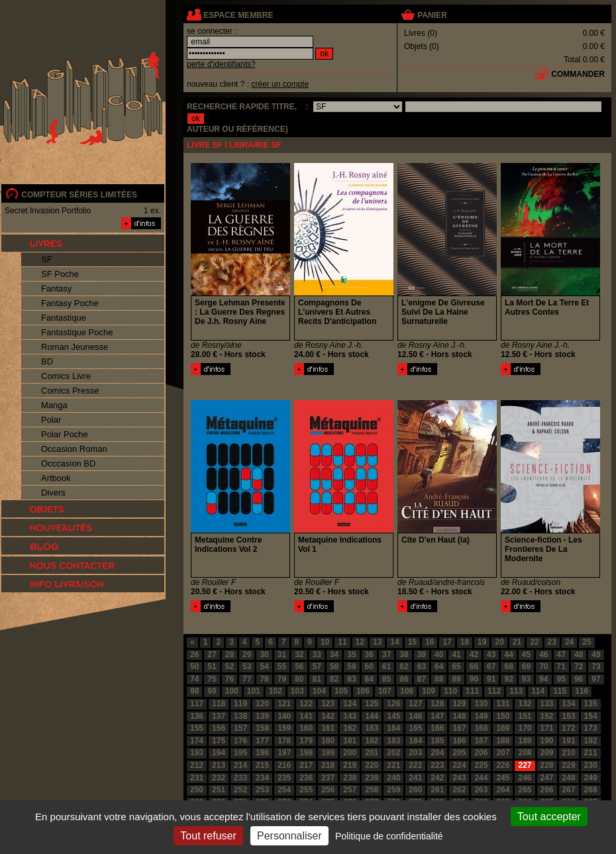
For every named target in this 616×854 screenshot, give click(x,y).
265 (525, 790)
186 (459, 741)
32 (299, 655)
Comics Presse (70, 391)
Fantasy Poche (70, 303)
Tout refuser (208, 836)
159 (284, 728)
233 (240, 778)
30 (264, 655)
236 (306, 778)
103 (297, 691)
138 (240, 716)
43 (491, 655)
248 (569, 778)
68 (508, 667)
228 (547, 765)
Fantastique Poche (77, 332)
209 (547, 753)
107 (385, 691)
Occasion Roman (74, 449)
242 (437, 778)
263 (481, 790)
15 (412, 642)
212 (197, 765)
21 (517, 642)
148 (459, 716)
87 (422, 679)
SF (47, 259)
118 (219, 704)
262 (459, 790)
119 (240, 704)
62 (404, 667)
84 (369, 679)
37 (386, 655)
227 (525, 765)
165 (415, 728)
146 (415, 716)
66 (474, 667)
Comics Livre (66, 376)
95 (561, 679)
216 (284, 765)
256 (328, 790)
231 (197, 778)
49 (596, 655)
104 (319, 691)
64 (439, 667)
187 (481, 741)
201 (372, 753)
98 (194, 691)
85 (386, 679)
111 (472, 691)
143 (350, 716)
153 (569, 716)
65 (456, 667)
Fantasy (56, 289)
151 (525, 716)
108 (407, 691)
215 (262, 765)
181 (350, 741)
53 (247, 667)
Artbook (56, 478)
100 (232, 691)
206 (481, 753)
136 (197, 716)
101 (254, 691)
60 (369, 667)
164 (393, 728)
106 (363, 691)
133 (547, 704)
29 (247, 655)
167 (459, 728)
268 (591, 790)
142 (328, 716)
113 (516, 691)
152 (547, 716)
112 (494, 691)
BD (47, 361)
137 (219, 716)
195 (240, 753)
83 (351, 679)
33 (317, 655)
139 (262, 716)
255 (306, 790)
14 (394, 642)
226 (503, 765)
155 (197, 728)
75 (212, 679)
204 (437, 753)
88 (439, 679)
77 (247, 679)
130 (481, 704)
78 (264, 679)
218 (328, 765)
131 (503, 704)
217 (306, 765)
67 (491, 667)
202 (393, 753)
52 (230, 667)
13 (377, 642)
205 (459, 753)
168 (481, 728)
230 (591, 765)
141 (306, 716)
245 (503, 778)
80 (299, 679)
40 (439, 655)
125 (372, 704)
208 (525, 753)
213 (219, 765)
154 (591, 716)
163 (372, 728)
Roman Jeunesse (75, 347)
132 (525, 704)
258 (372, 790)
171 (547, 728)
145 (393, 716)
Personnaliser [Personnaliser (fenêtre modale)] (289, 836)
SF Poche (60, 274)
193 (197, 753)
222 (415, 765)
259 (393, 790)
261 (437, 790)
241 (415, 778)
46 (543, 655)
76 (230, 679)
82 (334, 679)
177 (262, 741)
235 (284, 778)
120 (262, 704)
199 (328, 753)
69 (526, 667)
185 (437, 741)
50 (194, 667)
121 (284, 704)
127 (415, 704)
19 (482, 642)
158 (262, 728)
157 (240, 728)
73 (596, 667)
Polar (51, 420)
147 (437, 716)
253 (262, 790)
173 (591, 728)
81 (317, 679)
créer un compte (280, 84)
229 (569, 765)
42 (474, 655)
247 (547, 778)
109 (429, 691)
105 (341, 691)
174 (197, 741)
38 (404, 655)
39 (422, 655)
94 (543, 679)
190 (547, 741)
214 (240, 765)
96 (579, 679)
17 (447, 642)
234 (262, 778)
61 (386, 667)
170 (525, 728)
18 (465, 642)
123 (328, 704)
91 (491, 679)
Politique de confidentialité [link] (389, 836)
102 (276, 691)
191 (569, 741)
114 (538, 691)
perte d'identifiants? (221, 64)
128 (437, 704)
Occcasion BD (68, 463)
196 (262, 753)
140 (284, 716)
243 (459, 778)
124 (350, 704)
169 (503, 728)
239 (372, 778)
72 (579, 667)
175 (219, 741)
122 (306, 704)
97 (596, 679)
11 (342, 642)
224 (459, 765)
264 (503, 790)
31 (282, 655)
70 (543, 667)
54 (264, 667)
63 (422, 667)
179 (306, 741)
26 (194, 655)
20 (499, 642)
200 (350, 753)
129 (459, 704)
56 (299, 667)
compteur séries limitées (79, 195)
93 (526, 679)
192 (591, 741)
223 (437, 765)
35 (351, 655)
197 (284, 753)
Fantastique (64, 318)
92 (508, 679)
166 (437, 728)
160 (306, 728)
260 (415, 790)
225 (481, 765)
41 (456, 655)
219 (350, 765)
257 (350, 790)
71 (561, 667)
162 (350, 728)
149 (481, 716)
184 (415, 741)
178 (284, 741)
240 (393, 778)
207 (503, 753)
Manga (54, 405)
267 (569, 790)
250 (197, 790)
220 (372, 765)
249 (591, 778)
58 (334, 667)
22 (534, 642)
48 (579, 655)
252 (240, 790)
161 (328, 728)
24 (569, 642)
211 (591, 753)
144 (372, 716)
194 (219, 753)
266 (547, 790)
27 (212, 655)
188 (503, 741)
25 (587, 642)
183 (393, 741)
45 (526, 655)
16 (430, 642)
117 (197, 704)
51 (212, 667)
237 (328, 778)
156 (219, 728)
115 (560, 691)
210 (569, 753)
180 (328, 741)
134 (569, 704)
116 (582, 691)
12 (360, 642)
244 (481, 778)
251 (219, 790)
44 (508, 655)
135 (591, 704)
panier (432, 15)
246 (525, 778)
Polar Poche (65, 434)
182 (372, 741)
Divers (53, 493)
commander (578, 74)
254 (284, 790)
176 (240, 741)
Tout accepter (549, 817)
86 (404, 679)
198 (306, 753)
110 (450, 691)
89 (456, 679)
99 (212, 691)
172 (569, 728)
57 (317, 667)
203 (415, 753)
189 (525, 741)
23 (552, 642)
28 (230, 655)
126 (393, 704)
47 (561, 655)
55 (282, 667)
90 (474, 679)
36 (369, 655)
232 (219, 778)
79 (282, 679)
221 (393, 765)
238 (350, 778)
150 (503, 716)
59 (351, 667)
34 (334, 655)
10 (325, 642)
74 (194, 679)
